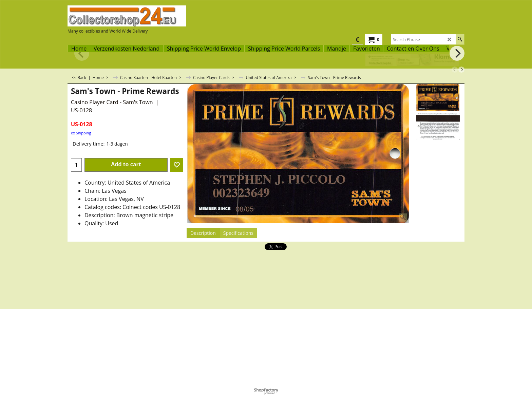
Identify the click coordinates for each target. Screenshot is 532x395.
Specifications (238, 233)
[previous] (455, 70)
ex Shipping (81, 133)
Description (203, 233)
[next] (461, 70)
